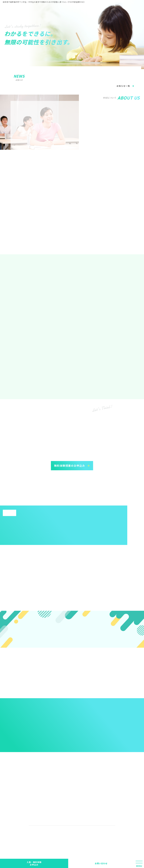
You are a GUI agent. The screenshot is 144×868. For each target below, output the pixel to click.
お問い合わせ (101, 863)
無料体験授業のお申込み (70, 466)
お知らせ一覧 (124, 86)
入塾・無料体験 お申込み (34, 863)
